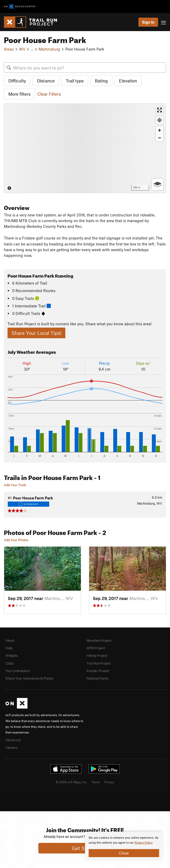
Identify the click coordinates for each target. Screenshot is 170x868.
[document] (124, 846)
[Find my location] (160, 120)
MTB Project (96, 648)
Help (9, 648)
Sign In (148, 22)
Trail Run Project (99, 663)
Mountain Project (99, 640)
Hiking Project (97, 655)
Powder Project (98, 671)
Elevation (128, 81)
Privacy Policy (143, 843)
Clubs (10, 663)
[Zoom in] (160, 130)
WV (22, 49)
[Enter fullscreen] (160, 110)
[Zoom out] (160, 138)
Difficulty (17, 81)
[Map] (85, 148)
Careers (11, 747)
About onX (13, 740)
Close (124, 853)
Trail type (75, 81)
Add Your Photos (16, 540)
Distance (46, 81)
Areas (9, 49)
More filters (19, 94)
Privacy (109, 782)
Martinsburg (49, 49)
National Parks (97, 678)
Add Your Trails (15, 485)
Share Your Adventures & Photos (29, 678)
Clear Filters (49, 94)
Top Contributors (18, 671)
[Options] (157, 184)
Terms (96, 782)
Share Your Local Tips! (36, 333)
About (10, 640)
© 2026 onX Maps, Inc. (72, 782)
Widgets (12, 655)
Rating (101, 81)
